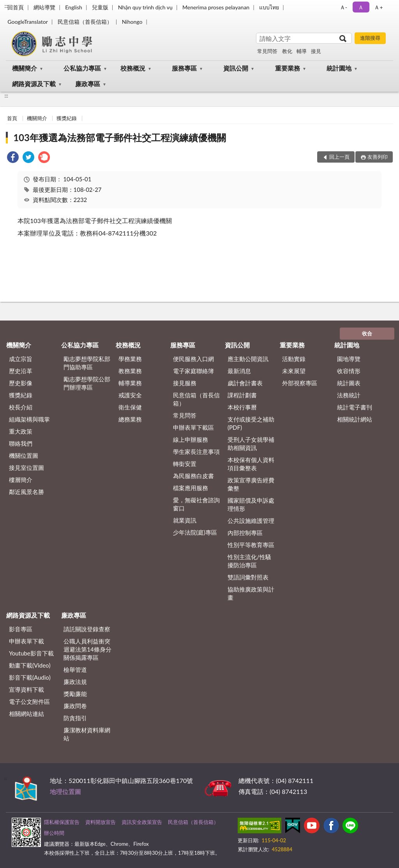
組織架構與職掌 (29, 419)
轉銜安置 (185, 464)
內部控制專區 (245, 533)
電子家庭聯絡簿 (193, 371)
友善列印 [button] (378, 157)
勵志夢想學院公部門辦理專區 (87, 383)
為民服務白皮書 (193, 476)
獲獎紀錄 (67, 118)
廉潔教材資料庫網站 (87, 734)
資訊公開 (236, 68)
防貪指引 (75, 718)
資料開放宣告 (101, 822)
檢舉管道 (75, 670)
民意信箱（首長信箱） (85, 22)
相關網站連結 (26, 714)
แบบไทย (269, 7)
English (74, 7)
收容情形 (349, 371)
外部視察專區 (300, 383)
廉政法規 (75, 682)
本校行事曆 (242, 407)
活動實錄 (294, 359)
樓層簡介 (21, 480)
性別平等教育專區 (251, 545)
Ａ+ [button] (378, 7)
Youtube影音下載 (31, 653)
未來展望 (294, 371)
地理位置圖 (65, 791)
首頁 (12, 118)
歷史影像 (21, 383)
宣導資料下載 (26, 689)
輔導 (302, 51)
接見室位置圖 (26, 468)
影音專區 (21, 629)
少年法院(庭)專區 (195, 532)
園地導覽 (349, 359)
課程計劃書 (242, 395)
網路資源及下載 (34, 84)
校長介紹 (21, 407)
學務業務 (130, 359)
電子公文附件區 (29, 701)
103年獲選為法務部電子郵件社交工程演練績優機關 (120, 137)
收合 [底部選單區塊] (367, 333)
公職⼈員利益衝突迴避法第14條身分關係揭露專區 (87, 649)
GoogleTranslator (28, 22)
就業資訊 (185, 520)
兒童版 (100, 7)
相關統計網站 (355, 419)
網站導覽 (44, 7)
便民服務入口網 (193, 359)
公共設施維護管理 (251, 521)
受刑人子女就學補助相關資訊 (251, 444)
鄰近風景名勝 (26, 492)
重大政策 (21, 431)
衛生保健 (130, 407)
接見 (316, 51)
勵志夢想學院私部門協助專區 (87, 363)
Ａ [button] (361, 7)
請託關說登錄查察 (87, 629)
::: (6, 6)
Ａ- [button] (343, 7)
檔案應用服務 (191, 488)
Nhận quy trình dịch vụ (145, 7)
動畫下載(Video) (30, 665)
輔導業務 (130, 383)
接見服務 (185, 383)
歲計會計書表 (245, 383)
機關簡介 (25, 68)
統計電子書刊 (355, 407)
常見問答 (267, 51)
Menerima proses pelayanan (216, 7)
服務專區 (184, 68)
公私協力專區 (82, 68)
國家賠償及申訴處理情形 (251, 504)
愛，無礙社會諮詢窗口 (196, 504)
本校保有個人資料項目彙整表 (251, 464)
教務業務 (130, 371)
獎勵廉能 (75, 694)
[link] (13, 158)
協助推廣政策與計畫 (251, 593)
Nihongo (132, 22)
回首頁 (16, 7)
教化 (287, 51)
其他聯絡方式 (334, 780)
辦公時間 (54, 833)
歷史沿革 (21, 371)
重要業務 (288, 68)
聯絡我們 (21, 443)
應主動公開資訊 (248, 359)
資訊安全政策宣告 (142, 822)
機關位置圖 (24, 455)
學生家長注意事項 (196, 452)
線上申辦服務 (191, 439)
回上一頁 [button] (339, 157)
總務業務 (130, 419)
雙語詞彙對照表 (248, 577)
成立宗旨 (21, 359)
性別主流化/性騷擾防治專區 (249, 561)
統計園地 (339, 68)
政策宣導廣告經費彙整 (251, 484)
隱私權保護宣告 (62, 822)
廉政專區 (88, 84)
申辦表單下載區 (193, 427)
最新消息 (239, 371)
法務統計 (349, 395)
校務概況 (133, 68)
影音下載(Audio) (30, 677)
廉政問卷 (75, 706)
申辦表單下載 (26, 641)
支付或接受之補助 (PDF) (251, 423)
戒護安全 (130, 395)
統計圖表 (349, 383)
